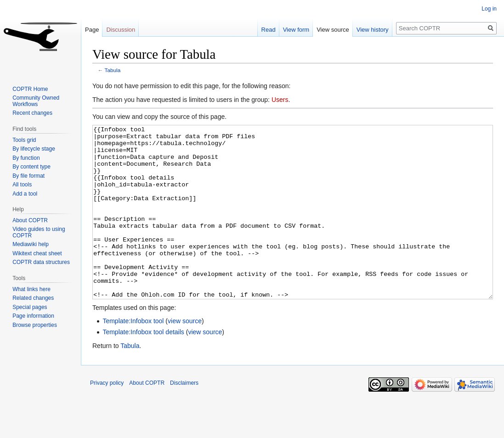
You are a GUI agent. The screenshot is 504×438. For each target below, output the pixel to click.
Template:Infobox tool (133, 355)
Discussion (121, 30)
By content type (31, 167)
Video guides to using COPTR (39, 232)
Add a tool (25, 194)
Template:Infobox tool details (143, 366)
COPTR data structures (41, 262)
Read (269, 30)
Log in (489, 9)
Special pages (30, 307)
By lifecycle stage (34, 149)
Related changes (33, 298)
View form (296, 30)
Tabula (113, 70)
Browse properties (35, 325)
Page (92, 30)
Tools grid (24, 140)
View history (373, 30)
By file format (28, 176)
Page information (33, 316)
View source (333, 30)
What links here (31, 289)
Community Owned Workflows (36, 101)
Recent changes (32, 113)
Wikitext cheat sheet (37, 253)
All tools (22, 185)
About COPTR (30, 220)
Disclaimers (184, 417)
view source (185, 355)
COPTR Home (30, 89)
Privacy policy (107, 417)
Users (280, 100)
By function (26, 158)
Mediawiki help (31, 244)
